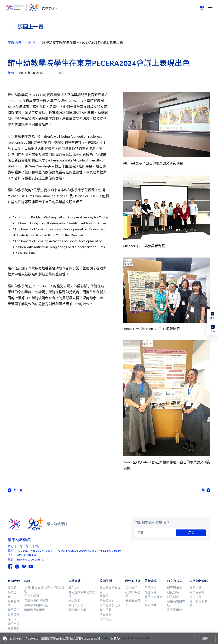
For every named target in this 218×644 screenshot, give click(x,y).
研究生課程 (32, 596)
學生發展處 (107, 601)
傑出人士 (14, 619)
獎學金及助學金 (35, 610)
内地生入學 (76, 605)
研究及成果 (175, 581)
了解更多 (113, 638)
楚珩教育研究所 (176, 603)
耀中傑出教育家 (198, 603)
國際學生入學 (77, 610)
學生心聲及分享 (110, 605)
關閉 (205, 638)
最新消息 (151, 581)
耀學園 (104, 596)
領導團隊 (14, 615)
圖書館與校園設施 (110, 589)
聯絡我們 (14, 629)
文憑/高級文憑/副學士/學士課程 (44, 589)
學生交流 (106, 619)
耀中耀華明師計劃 (36, 605)
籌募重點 (195, 588)
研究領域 (173, 592)
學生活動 (106, 610)
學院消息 (151, 588)
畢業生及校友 (133, 602)
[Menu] (210, 8)
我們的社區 (133, 581)
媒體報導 (151, 592)
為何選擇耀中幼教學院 (82, 594)
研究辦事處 (175, 588)
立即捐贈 (195, 597)
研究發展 (173, 597)
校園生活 (106, 581)
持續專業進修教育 (36, 601)
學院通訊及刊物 (153, 599)
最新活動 (74, 588)
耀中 (11, 597)
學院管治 (14, 610)
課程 (27, 581)
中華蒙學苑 (175, 610)
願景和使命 (14, 603)
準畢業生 (106, 615)
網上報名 (74, 601)
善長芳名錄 (197, 592)
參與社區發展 (133, 594)
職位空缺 (14, 624)
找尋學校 (48, 8)
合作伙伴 (131, 588)
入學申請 (75, 581)
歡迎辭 (12, 588)
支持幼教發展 (199, 581)
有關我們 (14, 581)
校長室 (12, 592)
